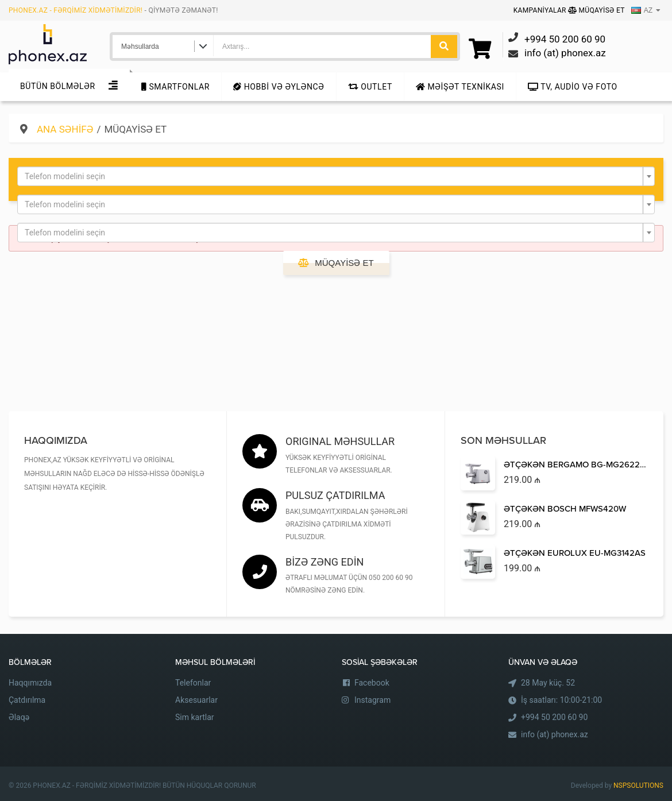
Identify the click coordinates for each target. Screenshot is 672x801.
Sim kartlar (195, 717)
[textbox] (333, 176)
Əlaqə (19, 717)
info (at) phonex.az (555, 734)
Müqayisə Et (596, 10)
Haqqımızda (30, 683)
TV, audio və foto (573, 87)
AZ (642, 10)
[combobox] (336, 176)
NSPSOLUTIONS (638, 785)
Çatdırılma (27, 700)
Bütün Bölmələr (58, 86)
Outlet (370, 87)
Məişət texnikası (460, 87)
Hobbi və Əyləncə (279, 87)
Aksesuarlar (196, 700)
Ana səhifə (65, 129)
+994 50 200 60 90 (554, 717)
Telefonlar (193, 683)
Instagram (372, 700)
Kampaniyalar (541, 10)
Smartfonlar (175, 87)
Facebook (372, 683)
